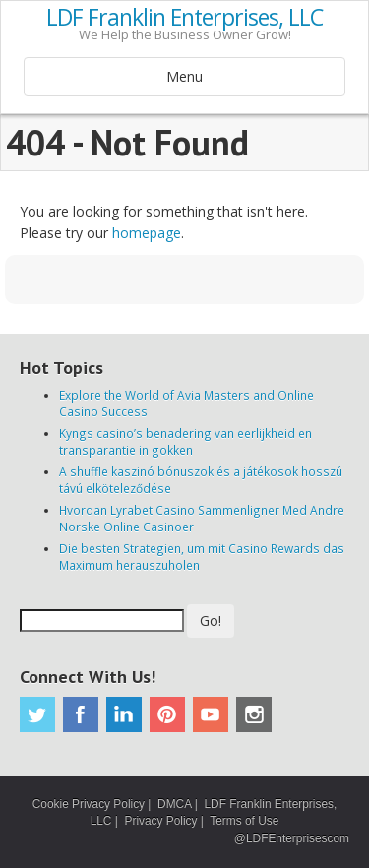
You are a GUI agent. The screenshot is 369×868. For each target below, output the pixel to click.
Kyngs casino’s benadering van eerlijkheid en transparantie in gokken (185, 441)
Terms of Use (244, 821)
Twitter (37, 714)
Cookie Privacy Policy (89, 804)
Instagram (254, 714)
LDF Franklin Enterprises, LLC (184, 18)
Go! (211, 620)
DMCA (174, 804)
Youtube (211, 714)
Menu (184, 76)
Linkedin (124, 714)
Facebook (81, 714)
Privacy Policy (160, 821)
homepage (147, 233)
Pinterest (167, 714)
